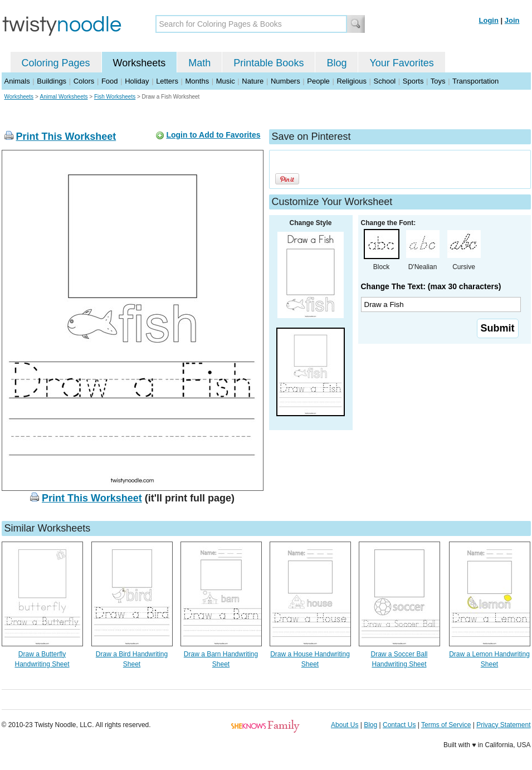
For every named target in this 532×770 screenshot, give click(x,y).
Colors (84, 81)
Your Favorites (401, 63)
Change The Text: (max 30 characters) (431, 286)
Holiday (137, 81)
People (318, 81)
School (385, 81)
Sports (413, 81)
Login (489, 20)
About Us (345, 725)
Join (512, 20)
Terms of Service (446, 725)
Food (110, 81)
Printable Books (269, 63)
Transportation (475, 81)
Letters (167, 81)
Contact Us (399, 725)
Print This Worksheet (66, 137)
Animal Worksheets (64, 97)
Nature (253, 81)
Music (226, 81)
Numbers (285, 81)
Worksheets (140, 63)
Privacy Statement (503, 725)
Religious (351, 81)
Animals (17, 81)
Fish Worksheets (115, 97)
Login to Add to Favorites (213, 135)
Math (199, 63)
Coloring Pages (56, 63)
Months (197, 81)
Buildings (52, 81)
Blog (336, 63)
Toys (438, 81)
